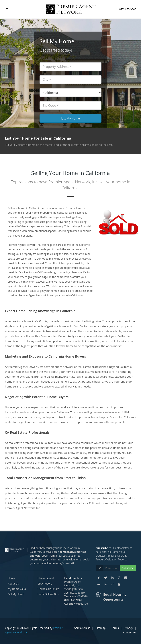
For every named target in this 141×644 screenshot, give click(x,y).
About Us (13, 584)
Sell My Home (16, 594)
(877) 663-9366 (126, 9)
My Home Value (17, 589)
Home (11, 578)
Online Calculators (48, 589)
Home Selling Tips (48, 594)
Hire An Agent (46, 578)
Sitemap (101, 628)
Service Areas (82, 628)
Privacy (129, 628)
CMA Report (45, 584)
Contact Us (130, 632)
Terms (115, 628)
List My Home (70, 118)
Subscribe (128, 568)
